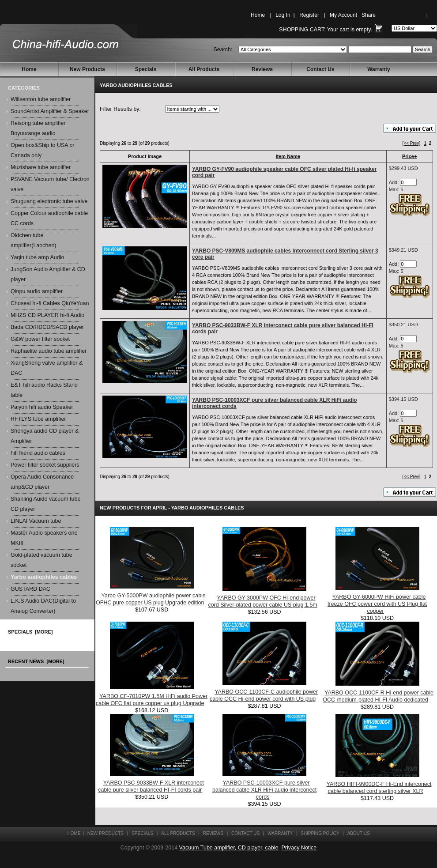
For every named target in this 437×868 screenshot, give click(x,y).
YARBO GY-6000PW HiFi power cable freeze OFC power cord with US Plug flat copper (377, 604)
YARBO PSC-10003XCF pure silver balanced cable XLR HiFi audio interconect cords (264, 790)
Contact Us (320, 69)
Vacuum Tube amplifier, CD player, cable (229, 848)
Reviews (262, 69)
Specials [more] (30, 632)
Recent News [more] (36, 661)
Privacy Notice (299, 848)
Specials (146, 69)
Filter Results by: (120, 109)
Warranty (379, 69)
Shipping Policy (320, 833)
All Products (204, 69)
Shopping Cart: (302, 30)
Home (258, 15)
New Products (87, 69)
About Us (359, 833)
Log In (283, 15)
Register (309, 15)
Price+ (409, 156)
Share (369, 15)
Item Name (288, 156)
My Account (343, 15)
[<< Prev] (412, 143)
